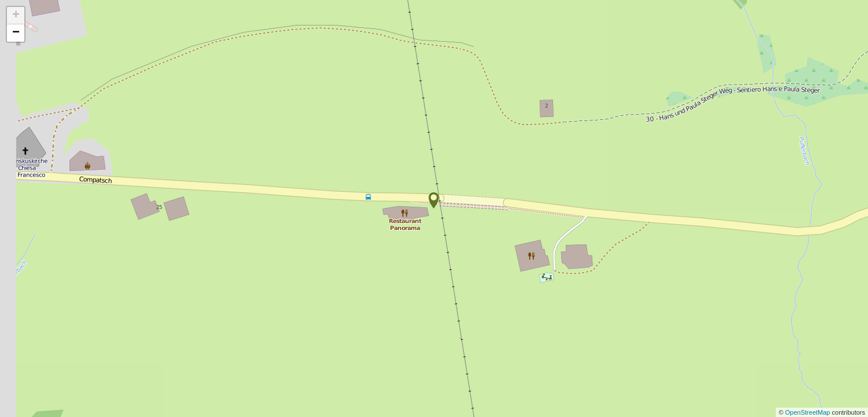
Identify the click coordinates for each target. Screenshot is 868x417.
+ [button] (16, 16)
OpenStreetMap (809, 412)
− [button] (16, 33)
